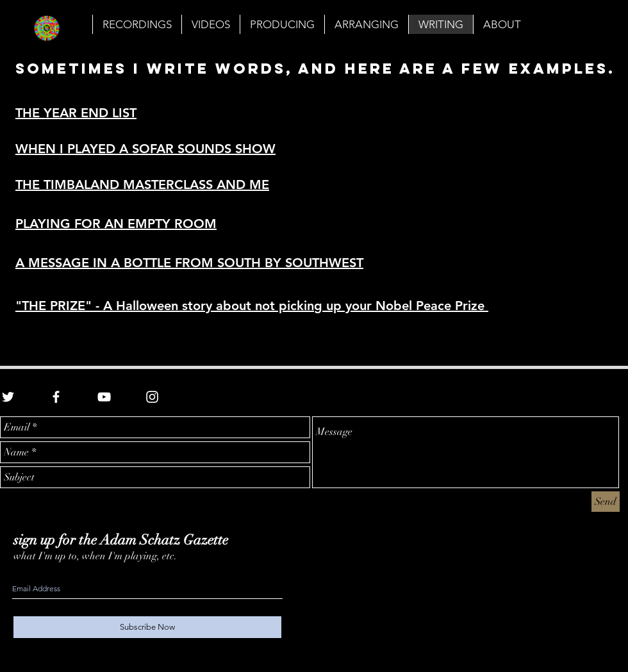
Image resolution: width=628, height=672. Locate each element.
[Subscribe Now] (147, 627)
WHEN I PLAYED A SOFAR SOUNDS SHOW (145, 149)
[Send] (606, 502)
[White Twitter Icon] (8, 397)
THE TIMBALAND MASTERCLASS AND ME (142, 184)
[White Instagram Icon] (152, 397)
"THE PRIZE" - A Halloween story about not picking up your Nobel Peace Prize (252, 306)
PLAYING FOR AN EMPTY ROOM (116, 224)
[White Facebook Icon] (56, 397)
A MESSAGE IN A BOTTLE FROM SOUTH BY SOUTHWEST (189, 263)
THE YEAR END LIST (76, 113)
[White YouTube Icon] (104, 397)
